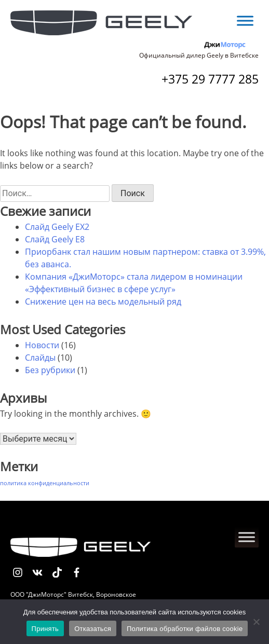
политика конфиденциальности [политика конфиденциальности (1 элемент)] (45, 483)
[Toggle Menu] (245, 20)
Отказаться (93, 629)
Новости (42, 345)
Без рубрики (50, 370)
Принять (45, 629)
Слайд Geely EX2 (57, 227)
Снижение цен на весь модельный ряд (103, 302)
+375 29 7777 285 (210, 79)
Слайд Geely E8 (55, 239)
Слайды (40, 358)
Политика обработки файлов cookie (185, 629)
